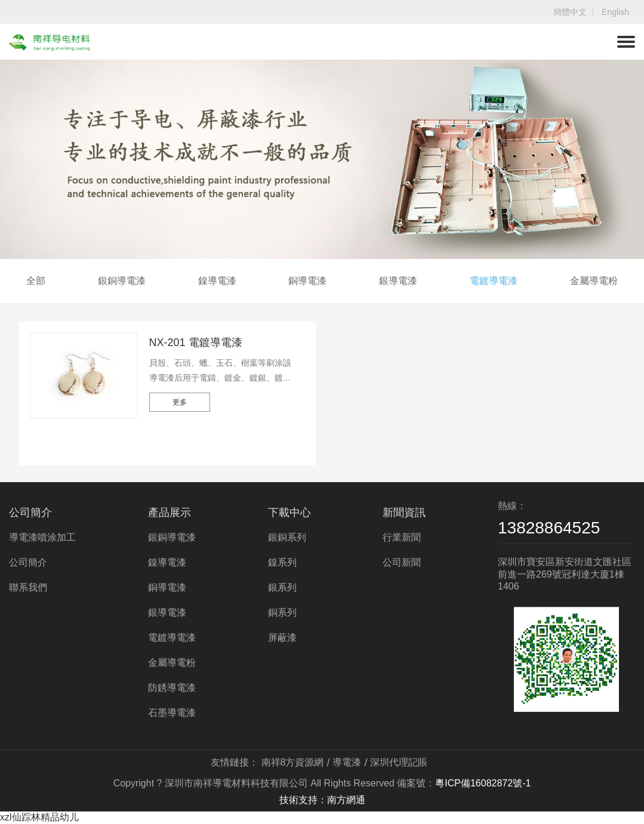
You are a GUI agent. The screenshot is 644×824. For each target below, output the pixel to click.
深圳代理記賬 (399, 762)
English (615, 12)
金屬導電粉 (594, 281)
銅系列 (282, 612)
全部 (36, 281)
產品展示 (170, 513)
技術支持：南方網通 (322, 800)
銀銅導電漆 (122, 281)
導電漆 (347, 762)
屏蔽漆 (282, 638)
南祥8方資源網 (293, 762)
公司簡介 (30, 513)
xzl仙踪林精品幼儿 (39, 817)
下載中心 (289, 513)
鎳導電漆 (217, 281)
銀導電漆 (398, 281)
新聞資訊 (404, 513)
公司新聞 (402, 562)
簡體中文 (570, 12)
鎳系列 (282, 562)
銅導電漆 (307, 281)
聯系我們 (28, 587)
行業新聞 (402, 537)
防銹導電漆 (172, 688)
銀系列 (282, 587)
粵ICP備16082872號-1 (483, 783)
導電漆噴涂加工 (42, 537)
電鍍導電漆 (494, 281)
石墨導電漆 (172, 713)
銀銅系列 (287, 537)
